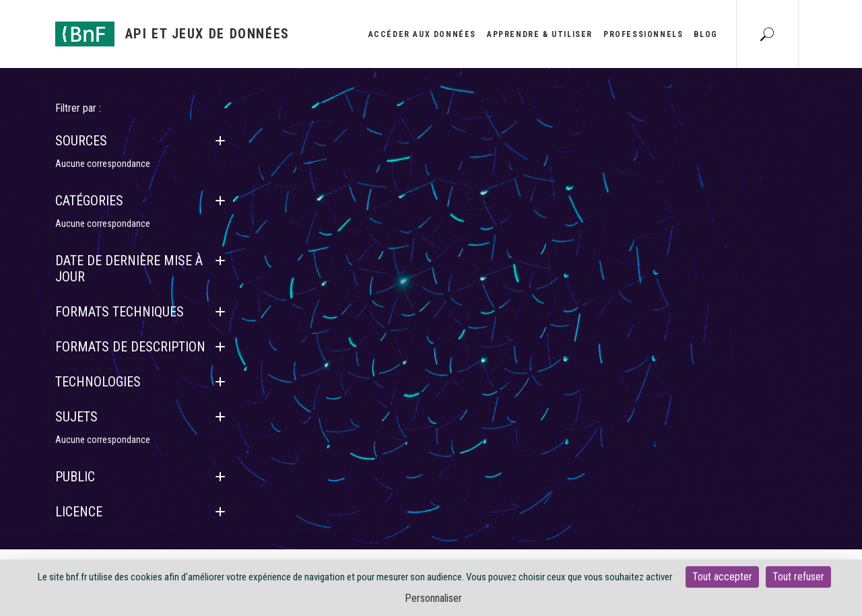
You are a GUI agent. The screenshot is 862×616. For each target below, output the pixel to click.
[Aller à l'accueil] (172, 34)
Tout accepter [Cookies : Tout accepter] (722, 577)
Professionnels (643, 34)
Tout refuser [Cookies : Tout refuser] (798, 577)
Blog (705, 34)
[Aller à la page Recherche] (767, 34)
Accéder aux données (422, 34)
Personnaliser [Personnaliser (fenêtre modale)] (433, 598)
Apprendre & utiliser (540, 34)
